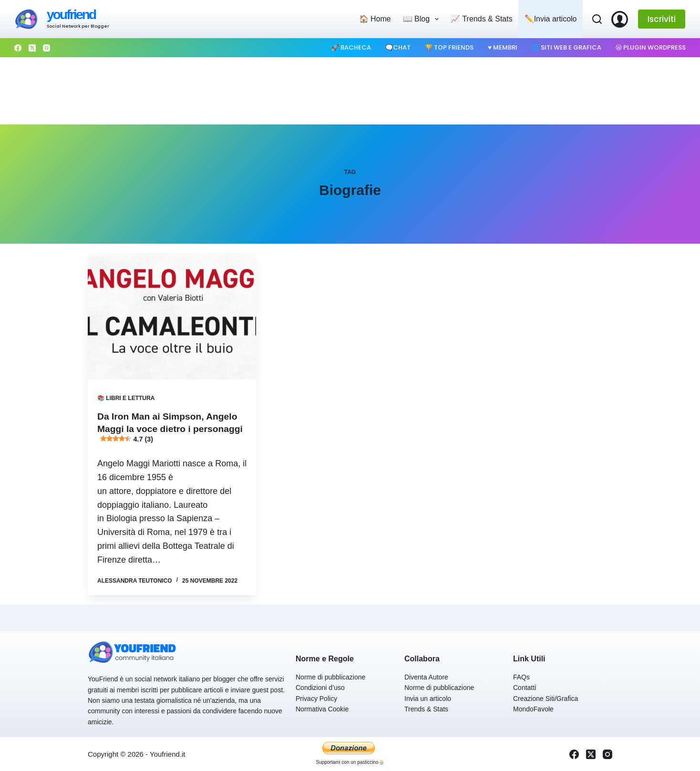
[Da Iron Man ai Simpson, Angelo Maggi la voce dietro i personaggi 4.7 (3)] (172, 316)
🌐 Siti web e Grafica (566, 47)
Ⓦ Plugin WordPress (651, 47)
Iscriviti (662, 19)
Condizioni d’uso (320, 688)
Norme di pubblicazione (330, 677)
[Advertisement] (350, 91)
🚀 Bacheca (351, 47)
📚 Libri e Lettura (126, 398)
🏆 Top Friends (449, 47)
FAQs (521, 677)
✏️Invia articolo (551, 19)
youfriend (71, 15)
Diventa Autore (426, 677)
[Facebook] (18, 48)
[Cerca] (597, 19)
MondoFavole (533, 709)
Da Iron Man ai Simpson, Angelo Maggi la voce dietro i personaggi (170, 429)
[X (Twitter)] (32, 48)
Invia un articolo (428, 699)
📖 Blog (423, 19)
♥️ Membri (503, 47)
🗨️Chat (398, 47)
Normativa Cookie (322, 709)
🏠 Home (375, 19)
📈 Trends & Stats (481, 19)
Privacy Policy (316, 699)
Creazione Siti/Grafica (546, 699)
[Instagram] (46, 48)
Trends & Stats (426, 709)
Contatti (525, 688)
